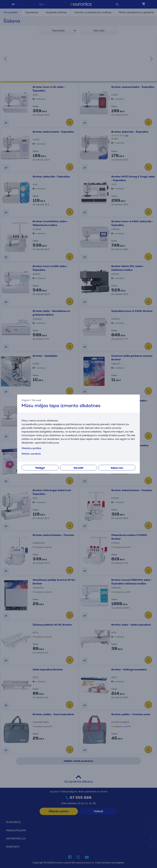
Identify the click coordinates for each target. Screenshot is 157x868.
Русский (36, 400)
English (26, 400)
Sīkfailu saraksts (31, 454)
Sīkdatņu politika (31, 448)
